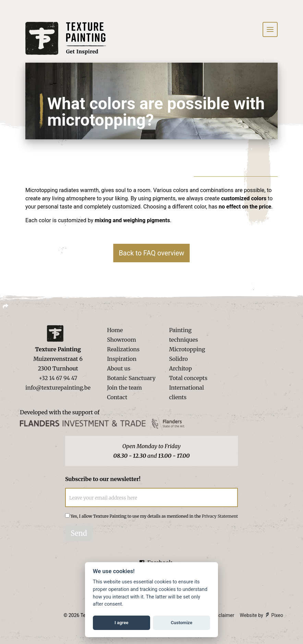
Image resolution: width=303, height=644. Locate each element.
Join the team (124, 388)
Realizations (123, 349)
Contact (117, 397)
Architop (180, 368)
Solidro (178, 359)
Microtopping (187, 349)
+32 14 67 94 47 (58, 378)
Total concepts (188, 378)
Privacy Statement (220, 516)
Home (115, 330)
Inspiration (122, 359)
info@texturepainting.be (58, 388)
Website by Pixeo (262, 615)
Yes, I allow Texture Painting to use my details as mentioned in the (154, 516)
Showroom (122, 340)
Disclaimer (223, 615)
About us (119, 368)
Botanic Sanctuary (131, 378)
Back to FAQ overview (151, 253)
